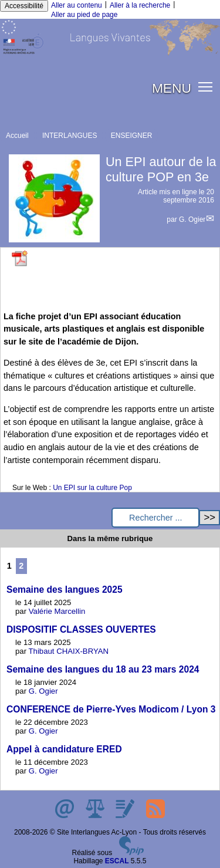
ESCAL (117, 861)
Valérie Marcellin (57, 611)
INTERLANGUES (70, 136)
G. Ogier (192, 219)
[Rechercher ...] (155, 518)
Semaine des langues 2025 (65, 590)
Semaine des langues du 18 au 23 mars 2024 (103, 669)
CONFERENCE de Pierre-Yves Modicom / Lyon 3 (111, 709)
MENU (172, 88)
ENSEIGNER (132, 136)
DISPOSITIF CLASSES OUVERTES (81, 629)
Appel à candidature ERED (64, 749)
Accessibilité (24, 6)
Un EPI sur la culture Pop (92, 488)
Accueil (17, 136)
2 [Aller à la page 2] (21, 566)
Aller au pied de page (84, 15)
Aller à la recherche (140, 5)
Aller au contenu (77, 5)
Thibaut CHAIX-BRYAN (69, 651)
